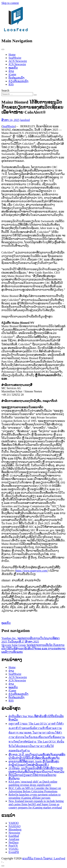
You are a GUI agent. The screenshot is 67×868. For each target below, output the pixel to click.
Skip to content (10, 3)
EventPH (14, 852)
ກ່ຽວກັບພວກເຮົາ (18, 81)
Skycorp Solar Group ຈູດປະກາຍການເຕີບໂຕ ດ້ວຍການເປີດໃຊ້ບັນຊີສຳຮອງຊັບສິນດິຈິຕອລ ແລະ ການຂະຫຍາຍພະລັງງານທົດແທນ (33, 648)
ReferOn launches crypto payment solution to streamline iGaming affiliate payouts (35, 796)
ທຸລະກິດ (13, 68)
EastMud (14, 836)
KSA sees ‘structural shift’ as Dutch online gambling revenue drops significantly (33, 783)
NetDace (14, 842)
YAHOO (14, 823)
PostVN (13, 846)
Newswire (14, 833)
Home (12, 55)
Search (5, 91)
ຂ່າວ (11, 71)
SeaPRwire (15, 58)
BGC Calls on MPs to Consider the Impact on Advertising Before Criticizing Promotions (35, 790)
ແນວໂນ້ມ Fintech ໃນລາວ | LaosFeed (44, 858)
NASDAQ (15, 826)
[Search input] (17, 94)
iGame (12, 74)
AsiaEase (14, 839)
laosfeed (25, 120)
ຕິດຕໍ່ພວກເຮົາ (17, 78)
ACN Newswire (18, 61)
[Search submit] (35, 95)
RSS (11, 84)
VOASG (13, 849)
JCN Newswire (17, 64)
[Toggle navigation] (3, 49)
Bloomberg (15, 829)
